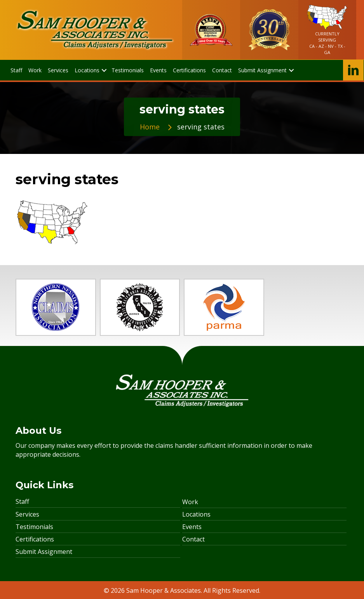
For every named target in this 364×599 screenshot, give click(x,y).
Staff (22, 501)
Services (27, 514)
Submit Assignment (44, 552)
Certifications (35, 539)
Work (190, 502)
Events (192, 527)
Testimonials (34, 527)
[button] (104, 70)
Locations (196, 514)
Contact (193, 539)
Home (150, 127)
